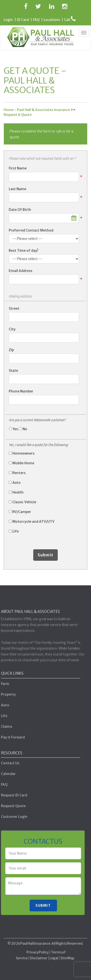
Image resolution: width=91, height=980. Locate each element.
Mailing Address (20, 296)
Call (70, 20)
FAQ (36, 20)
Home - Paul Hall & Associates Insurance (37, 110)
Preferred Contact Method (31, 230)
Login (8, 20)
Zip (11, 350)
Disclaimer (39, 956)
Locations (52, 20)
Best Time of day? (24, 251)
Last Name (17, 189)
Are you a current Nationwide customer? (37, 420)
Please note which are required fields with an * (42, 159)
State (13, 371)
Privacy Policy (38, 950)
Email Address (21, 271)
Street (14, 308)
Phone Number (21, 391)
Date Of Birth (20, 210)
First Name (18, 168)
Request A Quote (18, 115)
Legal (54, 956)
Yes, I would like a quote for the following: (38, 445)
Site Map (67, 956)
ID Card (23, 20)
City (12, 329)
